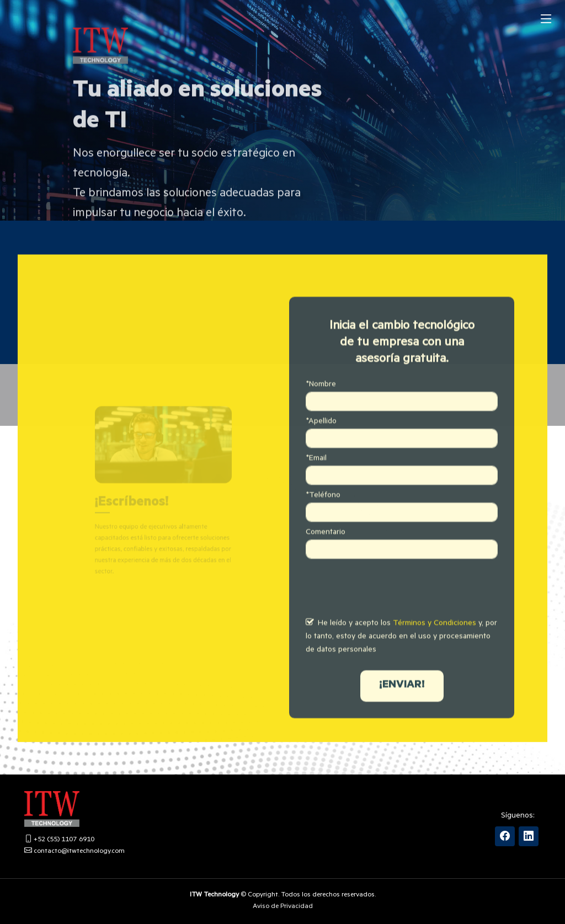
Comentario (326, 551)
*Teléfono (323, 514)
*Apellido (321, 440)
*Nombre (321, 403)
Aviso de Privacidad (283, 907)
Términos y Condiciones (435, 642)
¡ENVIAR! (402, 703)
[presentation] (390, 607)
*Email (316, 477)
